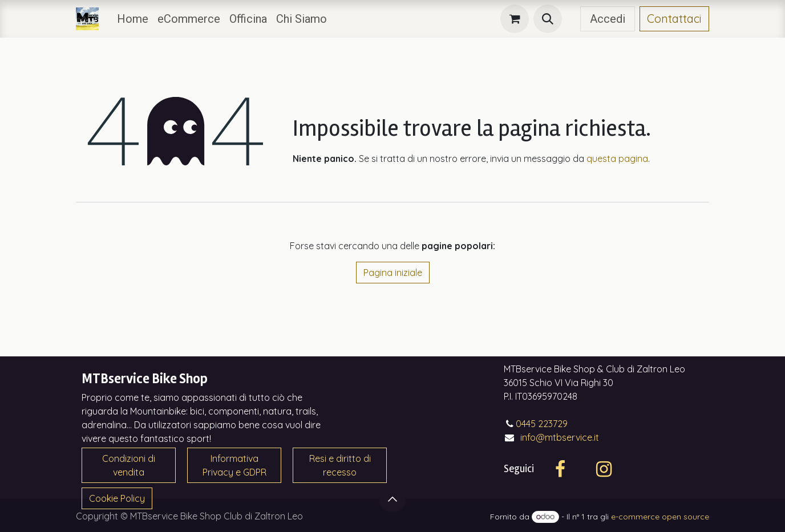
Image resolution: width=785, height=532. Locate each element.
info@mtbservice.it (560, 437)
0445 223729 (542, 424)
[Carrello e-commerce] (515, 19)
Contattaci (674, 19)
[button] (548, 19)
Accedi (608, 19)
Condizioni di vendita (129, 465)
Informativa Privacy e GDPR (234, 465)
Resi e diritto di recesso (340, 465)
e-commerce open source (660, 517)
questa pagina (617, 159)
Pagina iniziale (393, 273)
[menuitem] (133, 19)
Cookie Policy (117, 498)
